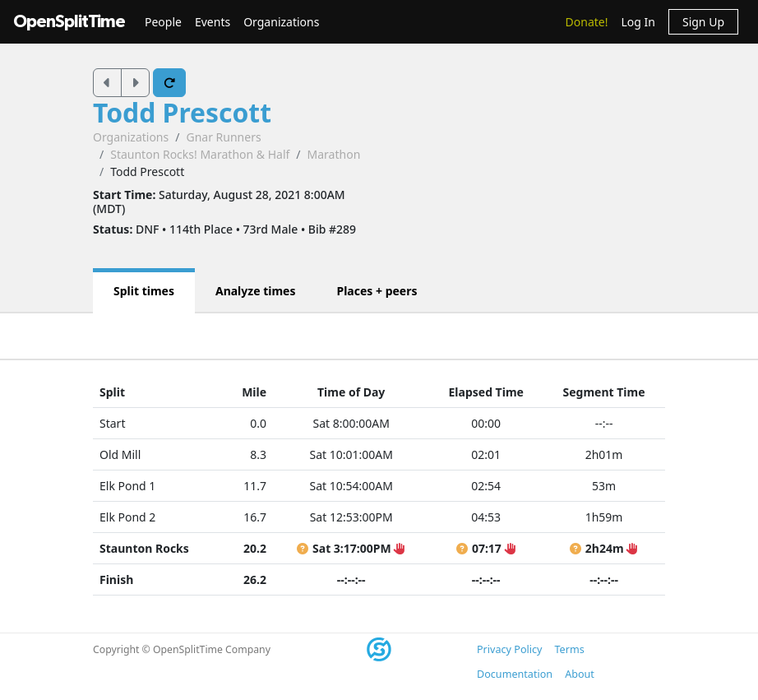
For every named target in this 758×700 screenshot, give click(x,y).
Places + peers (377, 291)
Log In (638, 22)
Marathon (334, 154)
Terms (569, 649)
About (580, 674)
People (163, 22)
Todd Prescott (182, 112)
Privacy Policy (509, 649)
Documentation (515, 674)
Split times (144, 291)
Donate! (587, 22)
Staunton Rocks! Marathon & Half (200, 154)
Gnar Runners (223, 137)
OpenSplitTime (69, 22)
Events (213, 22)
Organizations (281, 22)
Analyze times (256, 291)
